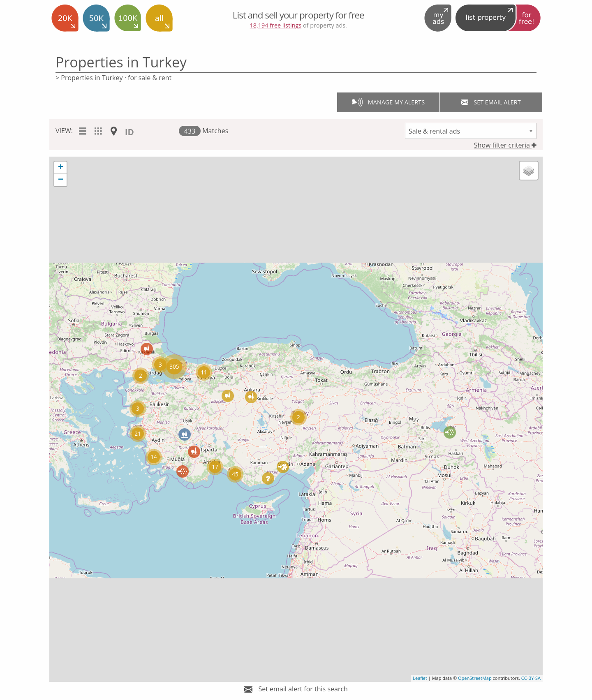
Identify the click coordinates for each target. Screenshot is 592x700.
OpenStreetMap (475, 678)
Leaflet (420, 678)
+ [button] (61, 168)
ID (129, 132)
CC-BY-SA (531, 678)
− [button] (61, 180)
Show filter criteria (505, 145)
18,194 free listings (276, 25)
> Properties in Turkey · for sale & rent (113, 78)
